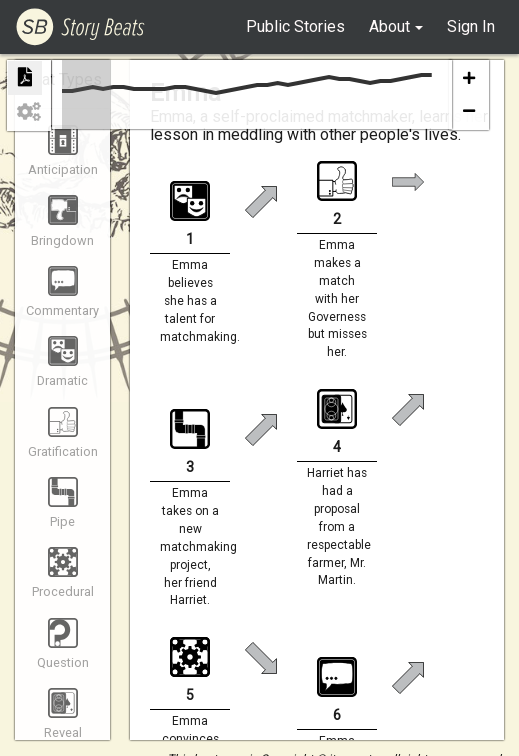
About (389, 26)
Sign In (471, 26)
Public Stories (295, 26)
